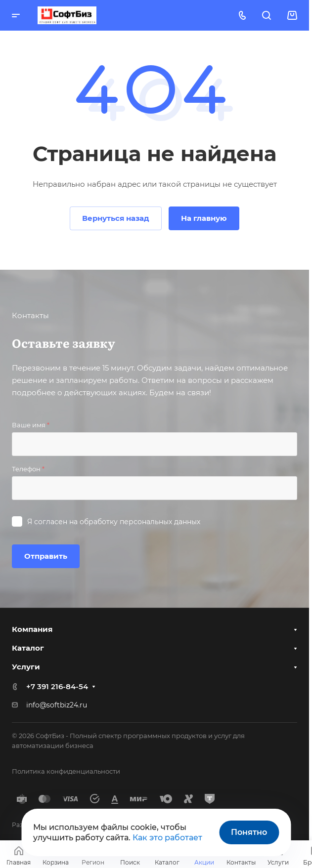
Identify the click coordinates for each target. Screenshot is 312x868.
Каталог (28, 648)
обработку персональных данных (140, 522)
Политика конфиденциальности (66, 771)
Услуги (26, 667)
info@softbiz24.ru (57, 705)
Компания (32, 629)
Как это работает (167, 838)
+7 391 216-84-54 (57, 686)
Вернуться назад (116, 218)
